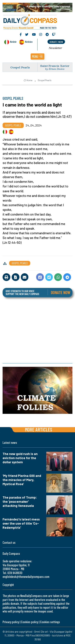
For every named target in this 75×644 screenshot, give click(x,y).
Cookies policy (30, 622)
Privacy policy (11, 622)
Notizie (13, 42)
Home (28, 80)
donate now (56, 42)
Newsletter (55, 48)
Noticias (29, 42)
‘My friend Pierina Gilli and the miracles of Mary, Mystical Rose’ (22, 480)
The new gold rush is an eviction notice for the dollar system (20, 458)
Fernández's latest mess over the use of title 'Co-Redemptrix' (21, 523)
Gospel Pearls (20, 67)
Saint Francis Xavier (55, 66)
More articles (39, 429)
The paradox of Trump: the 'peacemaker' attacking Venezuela (20, 501)
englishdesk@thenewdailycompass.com (26, 577)
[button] (37, 57)
